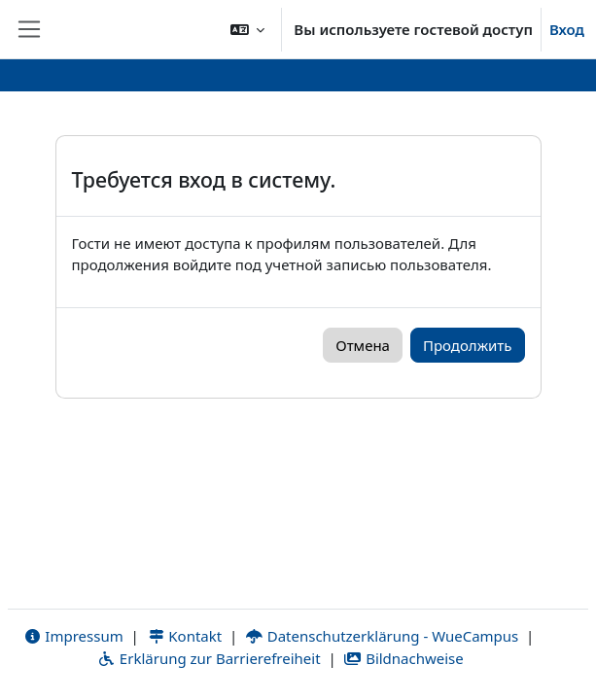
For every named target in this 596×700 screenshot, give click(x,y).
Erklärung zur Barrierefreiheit (209, 658)
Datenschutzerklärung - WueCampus (382, 636)
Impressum (73, 636)
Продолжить (468, 345)
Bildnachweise (403, 658)
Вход (567, 29)
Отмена (363, 345)
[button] (248, 29)
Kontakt (185, 636)
